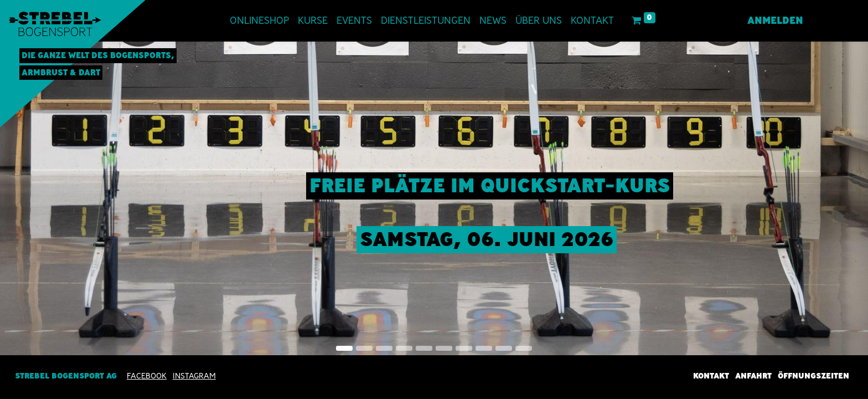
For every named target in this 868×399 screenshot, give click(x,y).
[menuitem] (259, 21)
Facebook (147, 376)
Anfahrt (753, 376)
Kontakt (711, 376)
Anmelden (775, 21)
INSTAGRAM (194, 376)
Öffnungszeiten (813, 376)
